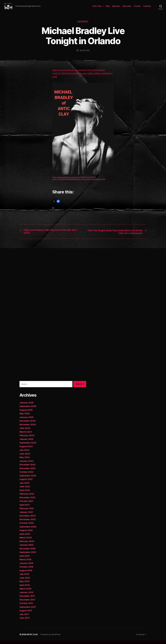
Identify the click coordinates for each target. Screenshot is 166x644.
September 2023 (28, 446)
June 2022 (25, 490)
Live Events (83, 25)
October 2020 (27, 527)
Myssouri (116, 8)
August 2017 (26, 614)
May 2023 (25, 461)
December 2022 (28, 468)
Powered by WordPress (51, 638)
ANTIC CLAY (33, 638)
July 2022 (25, 486)
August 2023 (26, 450)
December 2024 (28, 424)
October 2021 (27, 505)
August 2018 (26, 574)
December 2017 (28, 600)
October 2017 (27, 607)
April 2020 (25, 538)
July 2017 (25, 618)
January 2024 (27, 443)
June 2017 (25, 621)
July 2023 (25, 454)
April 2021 (25, 508)
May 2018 (25, 585)
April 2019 (25, 559)
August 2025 (26, 413)
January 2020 (27, 548)
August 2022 (26, 483)
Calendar (147, 8)
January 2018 (27, 596)
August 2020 (26, 534)
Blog (108, 8)
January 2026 (27, 406)
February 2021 (27, 512)
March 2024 (26, 435)
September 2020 (28, 530)
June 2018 (25, 581)
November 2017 (28, 603)
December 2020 (28, 519)
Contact (137, 8)
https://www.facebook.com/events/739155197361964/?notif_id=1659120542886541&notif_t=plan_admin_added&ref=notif (83, 77)
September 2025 (28, 410)
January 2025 (27, 421)
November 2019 (28, 552)
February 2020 (27, 545)
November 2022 (28, 472)
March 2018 (26, 592)
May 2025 (25, 417)
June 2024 (25, 432)
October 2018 (27, 570)
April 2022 (25, 494)
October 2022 (27, 475)
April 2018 (25, 589)
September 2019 (28, 556)
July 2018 (25, 578)
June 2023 (25, 457)
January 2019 (27, 567)
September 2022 (28, 479)
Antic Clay (97, 8)
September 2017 (28, 611)
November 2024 (28, 428)
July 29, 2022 (84, 54)
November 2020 (28, 523)
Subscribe (127, 8)
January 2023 (27, 465)
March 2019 (26, 563)
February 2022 (27, 497)
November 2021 (28, 501)
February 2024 (27, 439)
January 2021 (27, 516)
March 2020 (26, 541)
